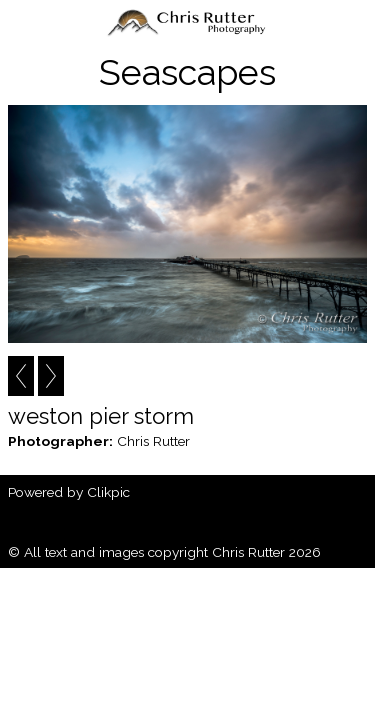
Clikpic (108, 492)
